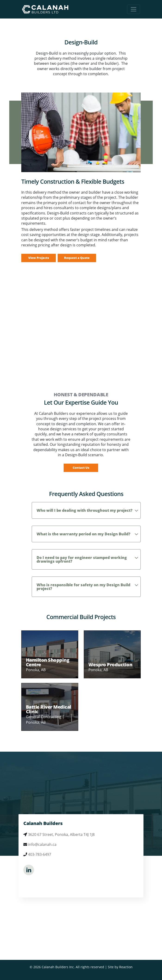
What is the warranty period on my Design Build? (83, 534)
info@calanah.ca (42, 845)
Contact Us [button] (81, 468)
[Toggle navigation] (134, 9)
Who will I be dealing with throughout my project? (84, 510)
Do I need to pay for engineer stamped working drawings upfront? (82, 559)
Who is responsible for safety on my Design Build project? (83, 587)
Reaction (126, 967)
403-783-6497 (40, 855)
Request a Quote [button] (77, 258)
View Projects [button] (39, 258)
